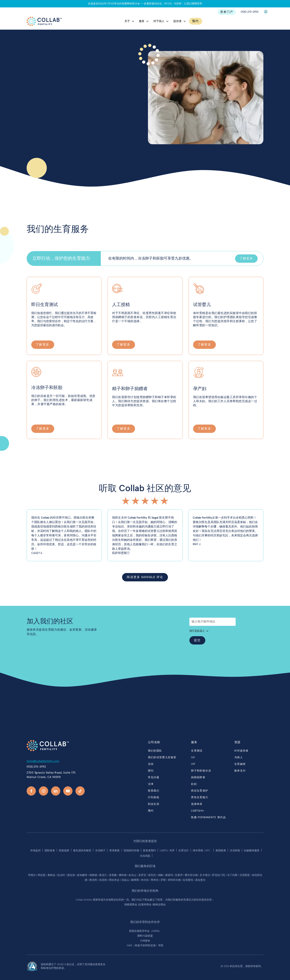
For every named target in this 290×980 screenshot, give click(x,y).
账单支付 (240, 771)
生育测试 (197, 751)
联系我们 (38, 103)
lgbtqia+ (198, 811)
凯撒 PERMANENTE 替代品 (208, 817)
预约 (196, 21)
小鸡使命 (145, 941)
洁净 (151, 784)
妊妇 (194, 784)
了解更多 (246, 258)
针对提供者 (241, 751)
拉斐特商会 (145, 905)
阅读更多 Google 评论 (145, 577)
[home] (44, 21)
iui (193, 757)
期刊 (151, 771)
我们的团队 (155, 751)
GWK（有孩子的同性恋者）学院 (145, 946)
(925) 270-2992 (250, 12)
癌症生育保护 (200, 791)
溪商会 (134, 905)
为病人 (239, 757)
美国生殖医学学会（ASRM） (145, 931)
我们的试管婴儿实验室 (162, 757)
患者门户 (227, 12)
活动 (151, 764)
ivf (193, 764)
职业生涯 (154, 804)
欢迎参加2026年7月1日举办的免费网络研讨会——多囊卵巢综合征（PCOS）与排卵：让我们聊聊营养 (145, 4)
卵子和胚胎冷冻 (201, 771)
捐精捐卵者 (198, 777)
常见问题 (154, 777)
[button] (129, 21)
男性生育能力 (200, 797)
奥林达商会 (159, 905)
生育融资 (240, 764)
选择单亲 (197, 804)
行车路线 (154, 797)
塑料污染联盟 (145, 936)
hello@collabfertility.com (43, 761)
